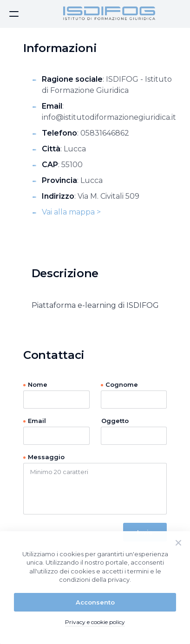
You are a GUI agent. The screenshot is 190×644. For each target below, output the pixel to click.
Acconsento (95, 602)
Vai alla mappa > (71, 212)
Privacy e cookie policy (95, 622)
